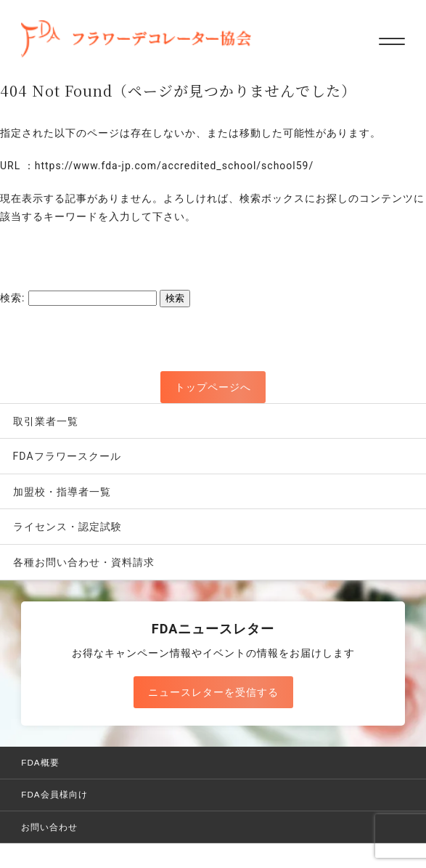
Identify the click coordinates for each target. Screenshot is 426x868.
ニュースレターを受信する (213, 692)
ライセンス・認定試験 (67, 527)
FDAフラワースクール (67, 456)
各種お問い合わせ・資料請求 (84, 562)
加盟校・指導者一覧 (62, 492)
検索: (12, 298)
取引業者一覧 (46, 421)
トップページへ (213, 387)
